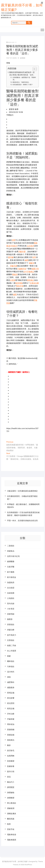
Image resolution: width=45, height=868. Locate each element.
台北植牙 (31, 246)
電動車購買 (12, 840)
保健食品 (11, 551)
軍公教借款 (12, 803)
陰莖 (9, 824)
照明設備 (11, 693)
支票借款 (11, 640)
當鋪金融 (11, 735)
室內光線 (11, 604)
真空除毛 (11, 751)
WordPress (28, 865)
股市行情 (11, 772)
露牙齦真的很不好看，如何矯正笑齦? (22, 7)
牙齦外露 (22, 252)
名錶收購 (11, 593)
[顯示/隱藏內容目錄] (34, 69)
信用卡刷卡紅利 (13, 556)
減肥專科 (11, 682)
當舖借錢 (11, 730)
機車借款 (11, 661)
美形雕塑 (11, 761)
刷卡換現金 (12, 577)
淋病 (9, 677)
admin (14, 58)
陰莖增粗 (19, 283)
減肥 (27, 260)
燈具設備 (11, 709)
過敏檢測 (11, 808)
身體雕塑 (11, 798)
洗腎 (14, 240)
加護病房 (11, 583)
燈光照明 (11, 703)
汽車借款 (11, 667)
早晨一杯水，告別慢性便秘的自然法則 (22, 521)
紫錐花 (15, 274)
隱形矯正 (31, 280)
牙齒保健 (11, 719)
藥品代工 (11, 782)
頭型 (34, 257)
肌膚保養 (11, 766)
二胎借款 (11, 546)
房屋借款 (11, 625)
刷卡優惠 (11, 572)
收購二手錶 (12, 646)
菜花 (9, 777)
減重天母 (35, 269)
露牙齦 (11, 257)
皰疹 (9, 745)
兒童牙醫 (11, 567)
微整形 (10, 619)
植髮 (9, 656)
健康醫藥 (23, 58)
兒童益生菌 (34, 283)
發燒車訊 (11, 740)
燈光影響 (11, 698)
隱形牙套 (20, 286)
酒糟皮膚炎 (12, 814)
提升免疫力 (13, 246)
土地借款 (11, 598)
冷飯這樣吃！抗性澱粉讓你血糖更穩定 (22, 491)
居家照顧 (11, 614)
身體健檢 (11, 793)
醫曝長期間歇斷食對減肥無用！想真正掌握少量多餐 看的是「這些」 (22, 74)
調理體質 (11, 787)
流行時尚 (11, 672)
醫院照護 (11, 819)
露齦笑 (32, 263)
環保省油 (11, 724)
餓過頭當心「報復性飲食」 (21, 82)
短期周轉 (11, 756)
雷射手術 (11, 829)
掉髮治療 (11, 630)
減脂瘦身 (11, 688)
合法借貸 (11, 588)
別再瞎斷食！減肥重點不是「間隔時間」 (24, 79)
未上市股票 (12, 651)
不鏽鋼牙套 (22, 269)
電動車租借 (12, 835)
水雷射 (13, 280)
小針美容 (11, 609)
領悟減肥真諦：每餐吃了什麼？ (23, 85)
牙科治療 (11, 714)
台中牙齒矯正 (29, 272)
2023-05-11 (12, 42)
